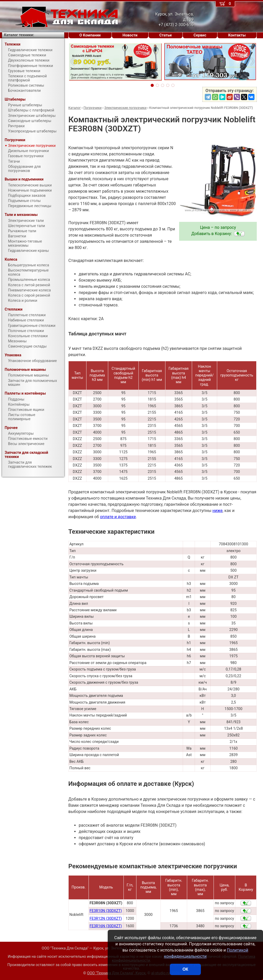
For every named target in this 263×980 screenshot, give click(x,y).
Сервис (200, 35)
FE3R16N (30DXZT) (106, 926)
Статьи (165, 35)
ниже (218, 511)
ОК (185, 969)
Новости (130, 35)
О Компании (90, 35)
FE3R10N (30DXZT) (106, 911)
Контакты (237, 35)
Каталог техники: (19, 35)
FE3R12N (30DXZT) (106, 919)
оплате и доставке (118, 517)
